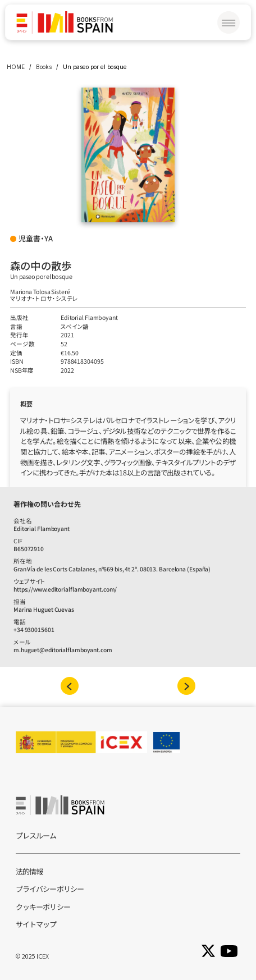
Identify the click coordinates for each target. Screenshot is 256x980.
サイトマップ (36, 924)
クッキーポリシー (43, 907)
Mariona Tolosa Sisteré (40, 292)
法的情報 (29, 871)
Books (44, 67)
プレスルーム (36, 835)
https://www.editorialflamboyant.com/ (65, 589)
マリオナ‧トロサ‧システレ (44, 298)
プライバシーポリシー (50, 889)
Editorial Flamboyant (89, 317)
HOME (16, 67)
